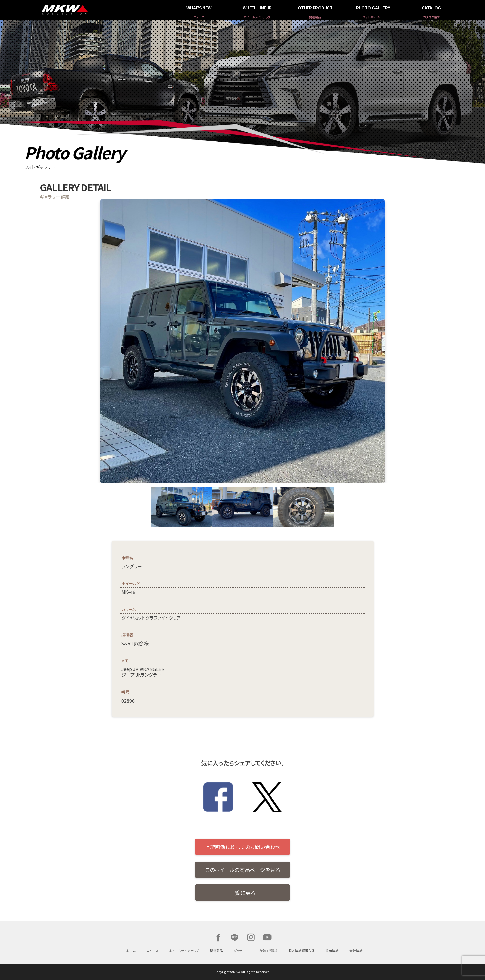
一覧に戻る (242, 893)
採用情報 (332, 951)
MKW (114, 10)
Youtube (267, 937)
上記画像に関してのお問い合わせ (242, 847)
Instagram (251, 937)
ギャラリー (241, 951)
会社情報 (356, 951)
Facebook (218, 937)
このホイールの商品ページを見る (242, 870)
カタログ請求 (268, 951)
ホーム (131, 951)
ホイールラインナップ (184, 951)
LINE (234, 937)
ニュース (152, 951)
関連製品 (216, 951)
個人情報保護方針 (302, 951)
